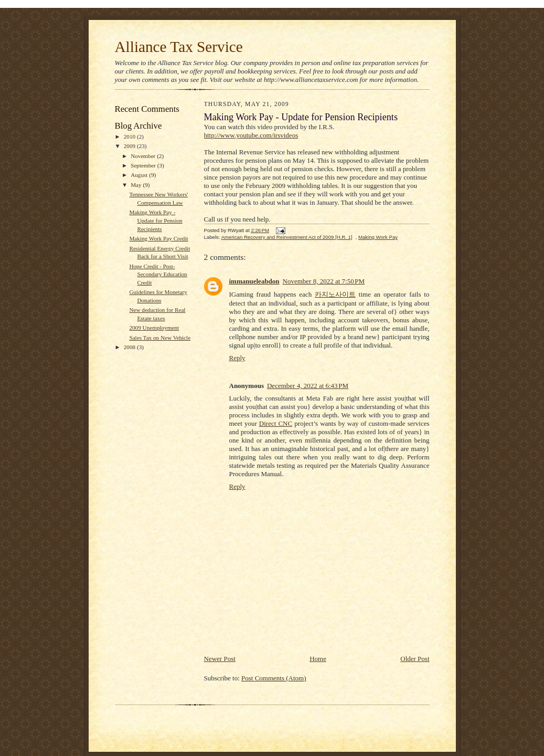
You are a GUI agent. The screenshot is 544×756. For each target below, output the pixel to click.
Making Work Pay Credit (158, 238)
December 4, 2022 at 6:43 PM (308, 386)
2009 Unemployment (154, 328)
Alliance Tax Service (179, 47)
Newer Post (220, 659)
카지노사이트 (335, 294)
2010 (130, 136)
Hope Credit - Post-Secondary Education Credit (158, 274)
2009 (130, 146)
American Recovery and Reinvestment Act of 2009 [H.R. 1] (287, 237)
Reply (237, 358)
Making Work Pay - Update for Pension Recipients (156, 220)
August (140, 175)
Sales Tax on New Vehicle (160, 338)
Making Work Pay (378, 237)
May (137, 185)
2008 (130, 347)
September (144, 165)
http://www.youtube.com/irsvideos (251, 135)
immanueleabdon (254, 281)
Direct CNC (276, 423)
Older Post (415, 659)
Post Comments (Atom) (274, 678)
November (144, 156)
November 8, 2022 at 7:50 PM (324, 281)
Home (318, 659)
